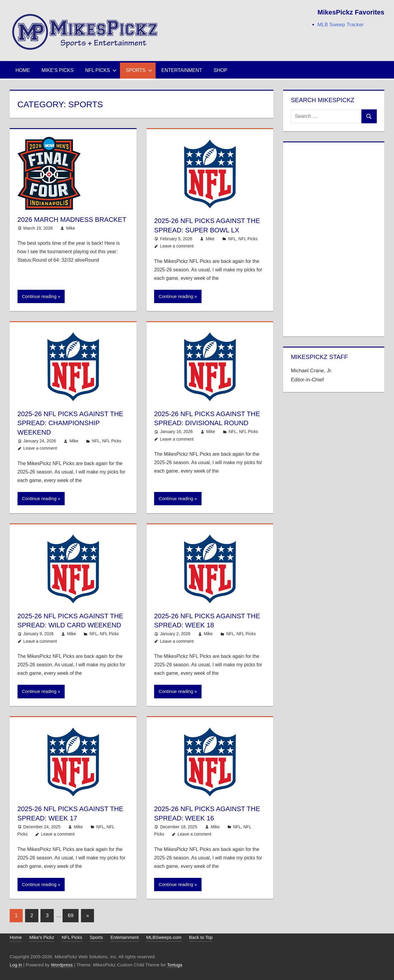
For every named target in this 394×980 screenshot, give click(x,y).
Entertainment (182, 70)
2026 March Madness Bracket (72, 220)
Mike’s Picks (58, 70)
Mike (71, 228)
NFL (232, 239)
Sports (139, 70)
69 (71, 915)
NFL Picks (101, 70)
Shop (220, 70)
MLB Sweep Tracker (341, 25)
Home (23, 70)
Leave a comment (177, 246)
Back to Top (201, 937)
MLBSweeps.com (164, 937)
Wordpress (62, 965)
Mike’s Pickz (42, 937)
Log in (16, 965)
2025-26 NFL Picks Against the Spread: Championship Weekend (71, 423)
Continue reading (39, 296)
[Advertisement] (334, 238)
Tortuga (175, 965)
